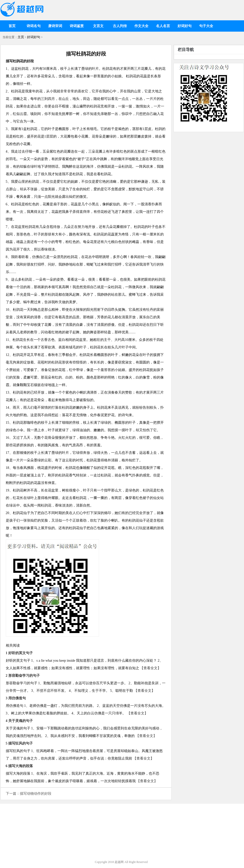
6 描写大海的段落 (19, 766)
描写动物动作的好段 (36, 794)
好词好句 (185, 26)
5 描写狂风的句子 (19, 743)
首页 (12, 26)
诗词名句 (34, 26)
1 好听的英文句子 (19, 653)
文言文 (98, 26)
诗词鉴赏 (77, 26)
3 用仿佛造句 (16, 698)
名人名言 (163, 26)
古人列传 (120, 26)
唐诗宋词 (55, 26)
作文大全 (141, 26)
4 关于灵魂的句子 (19, 721)
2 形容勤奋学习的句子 (23, 676)
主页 (21, 37)
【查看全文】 (150, 668)
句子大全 (206, 26)
